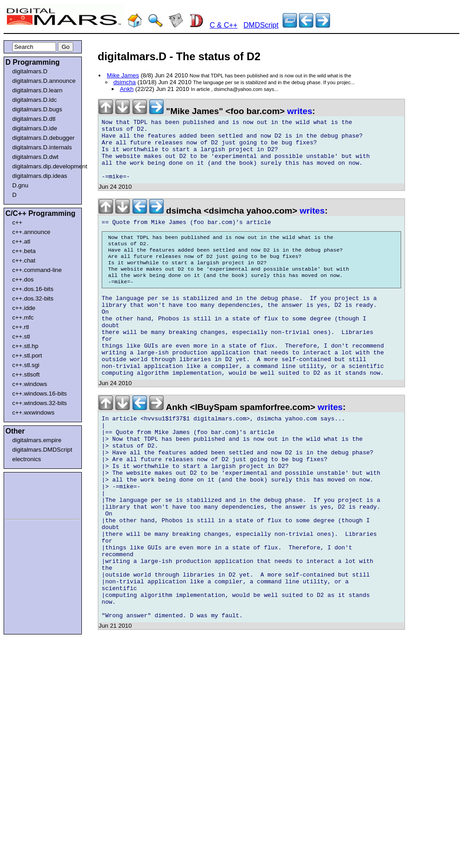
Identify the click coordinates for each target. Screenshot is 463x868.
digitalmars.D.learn (37, 90)
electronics (27, 459)
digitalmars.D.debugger (43, 138)
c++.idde (24, 308)
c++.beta (24, 251)
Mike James (123, 75)
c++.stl (21, 336)
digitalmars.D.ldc (35, 100)
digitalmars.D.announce (44, 81)
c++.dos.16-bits (33, 289)
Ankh (127, 89)
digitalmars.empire (37, 440)
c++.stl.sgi (26, 365)
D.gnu (20, 185)
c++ (17, 222)
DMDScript (261, 25)
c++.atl (21, 241)
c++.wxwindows (33, 413)
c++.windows (30, 384)
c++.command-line (37, 270)
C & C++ (224, 25)
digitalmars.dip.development (45, 166)
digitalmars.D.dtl (34, 119)
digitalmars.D (30, 71)
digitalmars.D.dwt (35, 157)
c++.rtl (21, 327)
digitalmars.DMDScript (42, 450)
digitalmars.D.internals (42, 147)
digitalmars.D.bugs (37, 109)
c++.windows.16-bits (40, 393)
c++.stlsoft (26, 374)
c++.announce (31, 232)
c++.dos (23, 279)
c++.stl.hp (25, 346)
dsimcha (125, 82)
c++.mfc (23, 317)
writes (300, 111)
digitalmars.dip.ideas (40, 176)
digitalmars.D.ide (35, 128)
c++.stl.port (27, 355)
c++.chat (24, 260)
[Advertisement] (33, 494)
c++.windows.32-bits (40, 403)
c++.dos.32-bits (33, 298)
